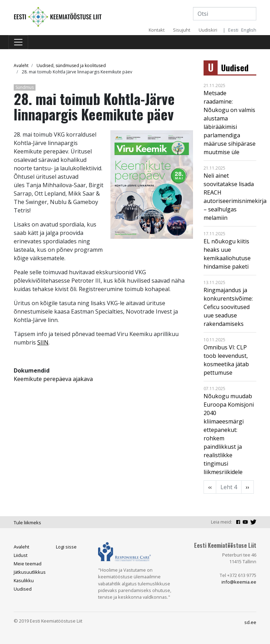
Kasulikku (24, 580)
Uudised (235, 68)
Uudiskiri (208, 30)
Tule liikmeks (27, 523)
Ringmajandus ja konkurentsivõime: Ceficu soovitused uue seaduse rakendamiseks (228, 307)
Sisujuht (182, 30)
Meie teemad (28, 564)
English (249, 30)
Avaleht (21, 65)
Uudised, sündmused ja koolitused (71, 65)
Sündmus (25, 87)
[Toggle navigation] (18, 42)
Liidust (21, 555)
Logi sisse (66, 547)
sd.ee (250, 622)
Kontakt (157, 30)
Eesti (233, 30)
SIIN (43, 342)
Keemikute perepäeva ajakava (53, 379)
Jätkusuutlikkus (30, 572)
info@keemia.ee (239, 582)
